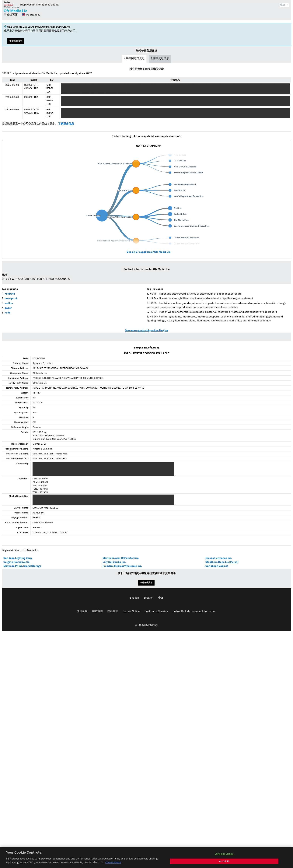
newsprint (11, 299)
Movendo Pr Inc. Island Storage (22, 566)
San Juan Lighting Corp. (18, 558)
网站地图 (97, 611)
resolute (10, 294)
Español (148, 598)
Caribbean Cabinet (217, 566)
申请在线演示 (16, 41)
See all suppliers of (149, 252)
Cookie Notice (131, 611)
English (134, 598)
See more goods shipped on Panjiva (147, 331)
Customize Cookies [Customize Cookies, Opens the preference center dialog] (224, 857)
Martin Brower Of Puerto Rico (121, 558)
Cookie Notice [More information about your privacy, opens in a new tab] (113, 866)
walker (9, 303)
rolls (7, 313)
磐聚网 (12, 5)
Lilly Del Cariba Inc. (114, 562)
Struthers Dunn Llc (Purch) (222, 562)
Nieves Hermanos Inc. (219, 558)
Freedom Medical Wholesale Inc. (122, 566)
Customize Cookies (156, 611)
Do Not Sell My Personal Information (194, 611)
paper (8, 308)
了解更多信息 (66, 124)
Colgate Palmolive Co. (17, 562)
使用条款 (82, 611)
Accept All (224, 865)
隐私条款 (113, 611)
